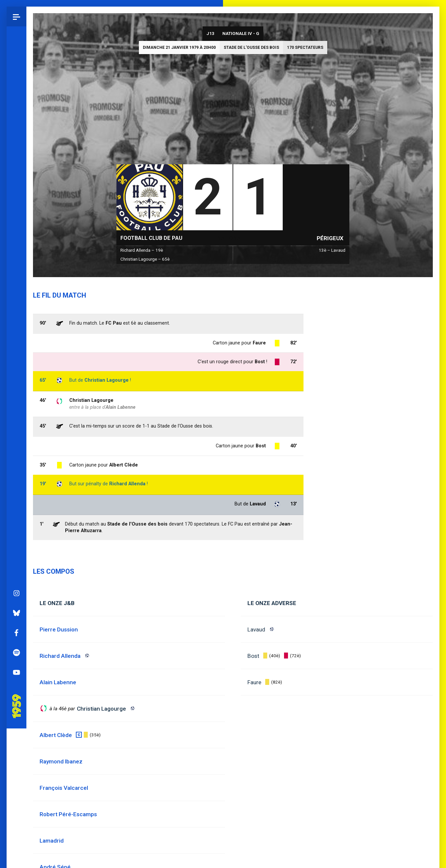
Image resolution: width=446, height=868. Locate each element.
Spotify (16, 348)
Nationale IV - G (241, 33)
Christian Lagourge (91, 400)
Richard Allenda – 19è (142, 250)
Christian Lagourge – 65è (145, 259)
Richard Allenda (127, 484)
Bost (253, 656)
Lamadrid (52, 841)
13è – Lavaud (332, 250)
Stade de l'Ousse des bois (251, 48)
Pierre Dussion (59, 629)
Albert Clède (124, 465)
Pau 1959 (18, 393)
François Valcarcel (64, 788)
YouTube (16, 368)
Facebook (16, 328)
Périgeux (330, 238)
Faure (254, 682)
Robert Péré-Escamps (68, 814)
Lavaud (256, 629)
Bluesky (16, 308)
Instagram (16, 289)
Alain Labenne (121, 407)
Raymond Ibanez (61, 761)
